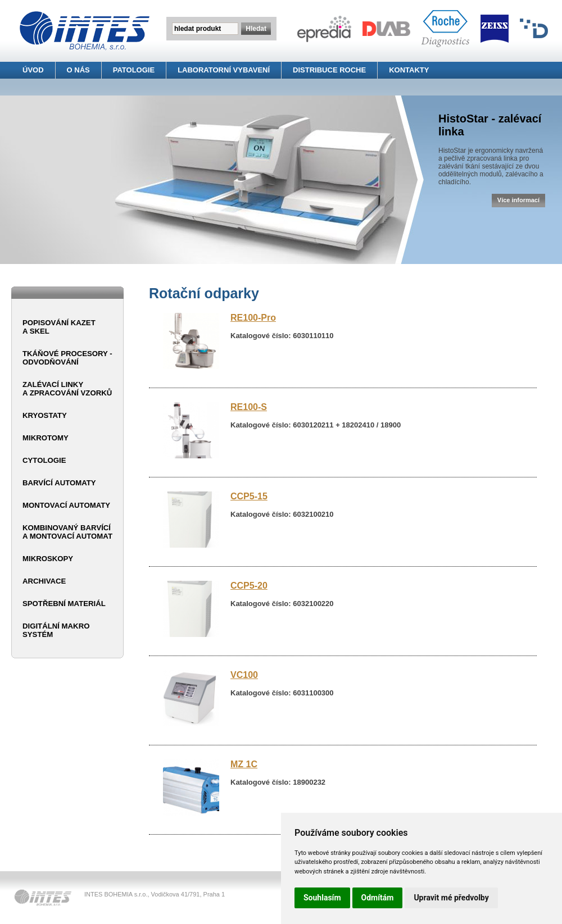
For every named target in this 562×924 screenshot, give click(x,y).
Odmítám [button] (378, 898)
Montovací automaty (66, 505)
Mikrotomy (46, 438)
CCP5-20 (249, 586)
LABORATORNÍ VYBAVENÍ (224, 70)
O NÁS (78, 70)
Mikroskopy (48, 559)
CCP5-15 (249, 496)
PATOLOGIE (134, 70)
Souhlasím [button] (322, 898)
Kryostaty (45, 415)
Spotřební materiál (64, 604)
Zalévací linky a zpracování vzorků (67, 389)
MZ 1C (244, 764)
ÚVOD (33, 70)
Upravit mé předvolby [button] (451, 898)
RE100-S (249, 407)
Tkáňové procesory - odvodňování (67, 358)
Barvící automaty (59, 483)
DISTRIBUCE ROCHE (329, 70)
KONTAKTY (409, 70)
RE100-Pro (253, 318)
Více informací (518, 200)
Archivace (44, 581)
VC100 (244, 675)
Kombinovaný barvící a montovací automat (67, 532)
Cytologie (44, 460)
